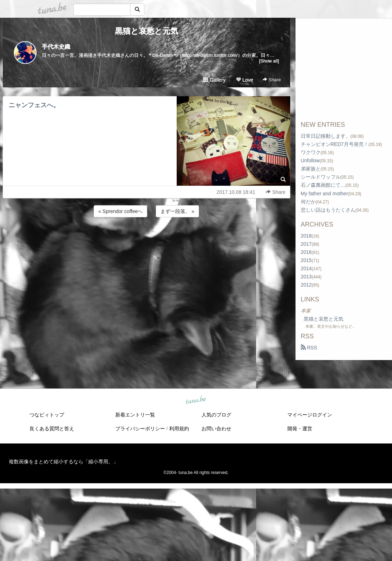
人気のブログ (216, 415)
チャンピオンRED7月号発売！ (335, 144)
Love (244, 80)
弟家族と (311, 169)
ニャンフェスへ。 (34, 105)
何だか (308, 202)
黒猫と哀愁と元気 (147, 31)
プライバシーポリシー (140, 429)
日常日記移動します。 (326, 136)
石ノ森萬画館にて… (323, 185)
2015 (306, 260)
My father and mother (324, 194)
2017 (306, 244)
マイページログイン (310, 415)
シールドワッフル (321, 177)
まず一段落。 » (177, 211)
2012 (306, 285)
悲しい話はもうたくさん (328, 210)
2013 (306, 277)
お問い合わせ (216, 429)
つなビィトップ (47, 415)
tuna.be (196, 401)
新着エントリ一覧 (135, 415)
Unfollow (310, 160)
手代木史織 (56, 47)
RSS (309, 348)
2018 (306, 236)
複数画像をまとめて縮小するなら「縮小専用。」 (64, 462)
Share (272, 80)
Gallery (214, 80)
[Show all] (269, 61)
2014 (306, 268)
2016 (306, 252)
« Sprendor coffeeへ (120, 211)
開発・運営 (300, 429)
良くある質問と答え (52, 429)
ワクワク (311, 152)
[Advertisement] (147, 238)
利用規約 (179, 429)
